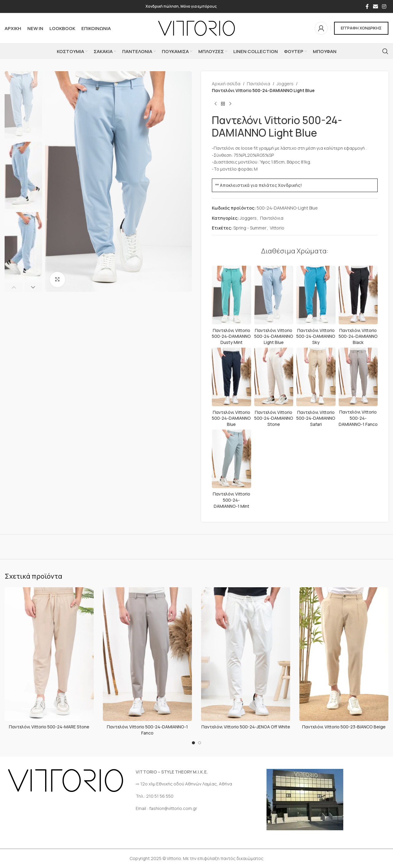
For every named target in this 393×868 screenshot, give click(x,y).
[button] (14, 287)
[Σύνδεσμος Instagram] (384, 6)
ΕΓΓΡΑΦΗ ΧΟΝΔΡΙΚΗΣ (361, 28)
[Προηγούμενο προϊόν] (216, 104)
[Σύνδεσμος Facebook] (367, 6)
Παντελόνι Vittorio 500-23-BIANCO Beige (344, 727)
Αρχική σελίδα (226, 84)
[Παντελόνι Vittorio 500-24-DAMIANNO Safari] (316, 377)
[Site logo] (196, 28)
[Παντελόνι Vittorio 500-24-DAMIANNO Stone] (274, 377)
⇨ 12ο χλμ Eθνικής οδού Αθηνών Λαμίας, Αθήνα (184, 784)
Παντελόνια (259, 84)
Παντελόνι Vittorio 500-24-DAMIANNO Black (358, 336)
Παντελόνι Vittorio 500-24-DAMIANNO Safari (316, 418)
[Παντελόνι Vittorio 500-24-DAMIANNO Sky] (316, 295)
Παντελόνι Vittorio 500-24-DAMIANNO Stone (274, 418)
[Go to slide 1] (193, 743)
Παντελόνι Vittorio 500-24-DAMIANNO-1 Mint (232, 500)
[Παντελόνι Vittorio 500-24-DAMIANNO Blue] (232, 377)
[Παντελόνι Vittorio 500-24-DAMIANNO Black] (358, 295)
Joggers (285, 84)
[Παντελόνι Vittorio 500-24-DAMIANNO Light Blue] (274, 295)
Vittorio (277, 228)
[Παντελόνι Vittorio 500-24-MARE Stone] (49, 654)
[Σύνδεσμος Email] (375, 6)
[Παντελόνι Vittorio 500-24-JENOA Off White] (246, 654)
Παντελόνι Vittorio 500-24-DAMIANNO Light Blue (274, 336)
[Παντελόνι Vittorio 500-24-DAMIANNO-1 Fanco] (358, 377)
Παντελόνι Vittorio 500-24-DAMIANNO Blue (231, 418)
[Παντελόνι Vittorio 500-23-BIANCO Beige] (344, 654)
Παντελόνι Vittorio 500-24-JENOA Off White (246, 727)
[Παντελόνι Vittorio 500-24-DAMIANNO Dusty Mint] (232, 295)
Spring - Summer (250, 228)
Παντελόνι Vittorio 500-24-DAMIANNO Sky (316, 336)
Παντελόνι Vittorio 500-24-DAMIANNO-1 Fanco (358, 418)
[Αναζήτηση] (385, 51)
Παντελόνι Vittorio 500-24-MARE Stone (49, 727)
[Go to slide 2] (200, 743)
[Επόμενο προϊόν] (230, 104)
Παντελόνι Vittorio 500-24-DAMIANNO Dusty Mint (231, 336)
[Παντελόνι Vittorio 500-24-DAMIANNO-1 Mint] (232, 459)
